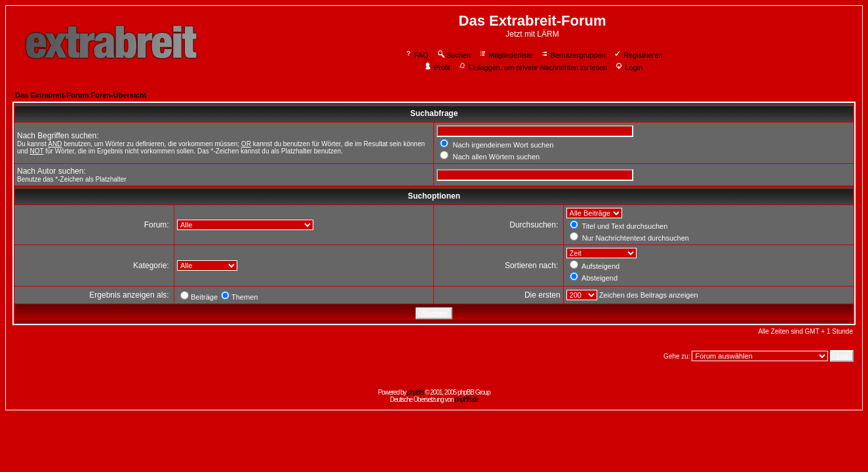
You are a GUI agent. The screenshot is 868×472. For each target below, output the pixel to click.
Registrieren (638, 55)
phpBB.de (466, 400)
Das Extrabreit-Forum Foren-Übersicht (81, 95)
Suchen (454, 55)
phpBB (415, 392)
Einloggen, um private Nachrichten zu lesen (533, 68)
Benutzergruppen (573, 55)
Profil (437, 68)
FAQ (417, 55)
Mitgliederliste (505, 55)
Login (629, 68)
